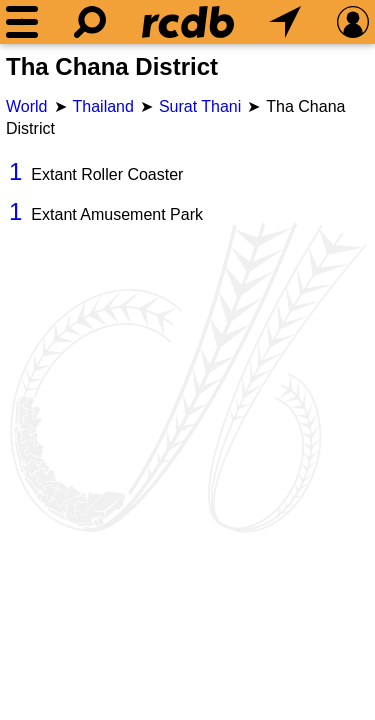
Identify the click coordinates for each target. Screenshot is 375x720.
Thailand (103, 106)
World (27, 106)
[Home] (188, 22)
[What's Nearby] (285, 22)
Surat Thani (200, 106)
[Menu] (22, 22)
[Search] (90, 22)
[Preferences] (353, 22)
